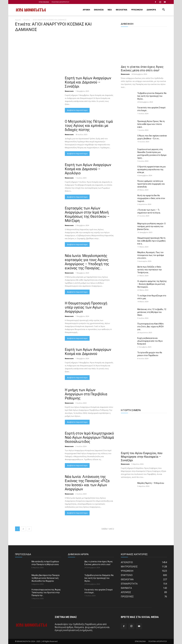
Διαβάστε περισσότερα (77, 110)
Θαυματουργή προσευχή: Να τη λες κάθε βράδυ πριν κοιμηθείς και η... (152, 241)
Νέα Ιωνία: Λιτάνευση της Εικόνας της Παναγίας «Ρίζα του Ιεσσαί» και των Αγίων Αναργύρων (87, 483)
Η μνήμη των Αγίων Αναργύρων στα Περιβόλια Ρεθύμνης (86, 394)
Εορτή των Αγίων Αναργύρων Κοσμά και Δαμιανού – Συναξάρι (88, 82)
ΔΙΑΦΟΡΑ (151, 10)
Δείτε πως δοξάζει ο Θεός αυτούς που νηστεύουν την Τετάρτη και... (150, 270)
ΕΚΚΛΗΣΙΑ (99, 10)
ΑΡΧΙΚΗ (86, 10)
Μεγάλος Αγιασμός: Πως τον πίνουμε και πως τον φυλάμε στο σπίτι (151, 255)
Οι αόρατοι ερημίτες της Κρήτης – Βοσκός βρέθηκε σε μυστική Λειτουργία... (152, 284)
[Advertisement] (65, 55)
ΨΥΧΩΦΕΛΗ (137, 10)
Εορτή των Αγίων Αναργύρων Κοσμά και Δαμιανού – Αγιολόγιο (88, 169)
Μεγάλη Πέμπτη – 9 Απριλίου (151, 483)
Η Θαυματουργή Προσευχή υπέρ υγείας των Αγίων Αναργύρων (86, 307)
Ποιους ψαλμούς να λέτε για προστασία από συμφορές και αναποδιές (151, 184)
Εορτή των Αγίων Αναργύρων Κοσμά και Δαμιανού (88, 352)
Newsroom (69, 91)
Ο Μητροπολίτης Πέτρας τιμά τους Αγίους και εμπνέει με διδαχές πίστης (89, 126)
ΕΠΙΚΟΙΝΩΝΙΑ (44, 2)
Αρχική (18, 20)
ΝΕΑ (110, 10)
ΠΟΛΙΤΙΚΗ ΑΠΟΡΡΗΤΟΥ (60, 2)
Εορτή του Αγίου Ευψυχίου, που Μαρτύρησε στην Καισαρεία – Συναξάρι (142, 457)
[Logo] (31, 10)
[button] (164, 10)
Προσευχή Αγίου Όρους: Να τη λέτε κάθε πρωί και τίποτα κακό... (151, 124)
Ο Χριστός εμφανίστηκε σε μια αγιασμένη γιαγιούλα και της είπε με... (151, 169)
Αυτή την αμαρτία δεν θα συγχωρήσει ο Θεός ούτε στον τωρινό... (151, 198)
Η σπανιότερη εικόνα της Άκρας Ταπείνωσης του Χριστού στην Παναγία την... (46, 592)
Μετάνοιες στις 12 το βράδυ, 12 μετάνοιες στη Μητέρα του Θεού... (152, 312)
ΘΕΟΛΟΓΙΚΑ (121, 10)
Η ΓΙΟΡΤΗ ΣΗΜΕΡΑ (131, 410)
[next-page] (29, 529)
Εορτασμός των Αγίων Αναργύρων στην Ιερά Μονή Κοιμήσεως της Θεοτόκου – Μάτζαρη (87, 214)
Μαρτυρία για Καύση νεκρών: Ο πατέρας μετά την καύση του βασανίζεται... (152, 226)
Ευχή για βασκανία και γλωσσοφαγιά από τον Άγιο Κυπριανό (150, 341)
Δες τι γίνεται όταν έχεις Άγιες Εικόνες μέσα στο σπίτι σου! (142, 69)
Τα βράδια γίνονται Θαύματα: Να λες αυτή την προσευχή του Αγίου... (152, 96)
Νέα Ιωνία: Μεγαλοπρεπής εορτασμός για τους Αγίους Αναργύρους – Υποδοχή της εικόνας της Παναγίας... (87, 262)
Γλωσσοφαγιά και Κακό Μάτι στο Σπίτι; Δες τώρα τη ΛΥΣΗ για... (151, 327)
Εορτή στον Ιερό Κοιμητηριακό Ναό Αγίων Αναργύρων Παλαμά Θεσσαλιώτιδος (89, 437)
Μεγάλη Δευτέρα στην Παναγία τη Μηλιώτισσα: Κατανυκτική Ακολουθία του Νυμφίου (45, 578)
